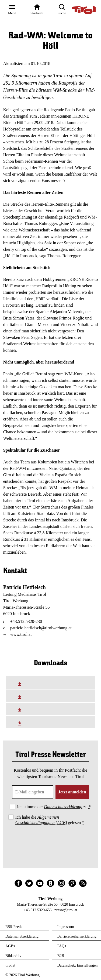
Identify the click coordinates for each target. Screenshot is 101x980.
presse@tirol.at (66, 910)
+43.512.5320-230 (26, 621)
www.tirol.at (21, 634)
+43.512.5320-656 (38, 910)
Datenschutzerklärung (63, 807)
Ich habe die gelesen (50, 820)
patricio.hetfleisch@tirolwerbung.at (41, 628)
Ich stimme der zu (54, 807)
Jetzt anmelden (72, 792)
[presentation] (51, 841)
